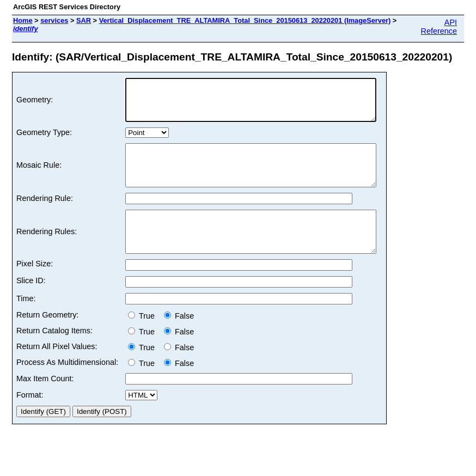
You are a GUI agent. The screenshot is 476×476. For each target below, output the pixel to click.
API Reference (439, 27)
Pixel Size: (35, 288)
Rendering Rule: (45, 215)
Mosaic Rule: (39, 178)
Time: (26, 323)
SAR (84, 20)
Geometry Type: (44, 141)
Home (23, 20)
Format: (30, 419)
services (54, 20)
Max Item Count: (45, 403)
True (144, 340)
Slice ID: (31, 305)
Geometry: (35, 104)
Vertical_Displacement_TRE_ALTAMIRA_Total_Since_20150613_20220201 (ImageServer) (245, 20)
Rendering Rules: (47, 252)
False (179, 340)
